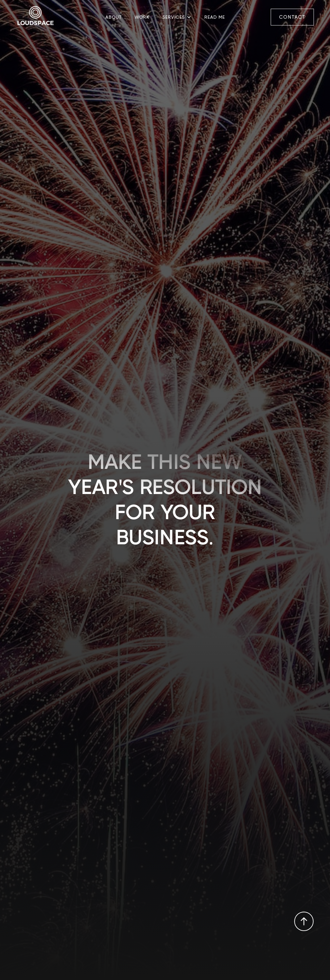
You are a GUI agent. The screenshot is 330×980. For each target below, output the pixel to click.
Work (142, 17)
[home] (35, 17)
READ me (215, 17)
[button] (177, 17)
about (114, 17)
